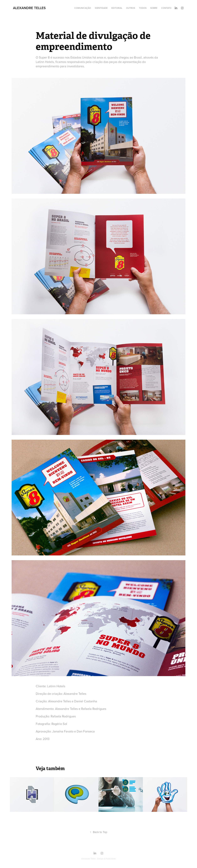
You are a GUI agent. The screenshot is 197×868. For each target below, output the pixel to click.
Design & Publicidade (106, 859)
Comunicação (83, 8)
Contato (166, 8)
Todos (143, 8)
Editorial (117, 8)
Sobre (154, 8)
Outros (131, 8)
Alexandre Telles (29, 8)
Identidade (101, 8)
